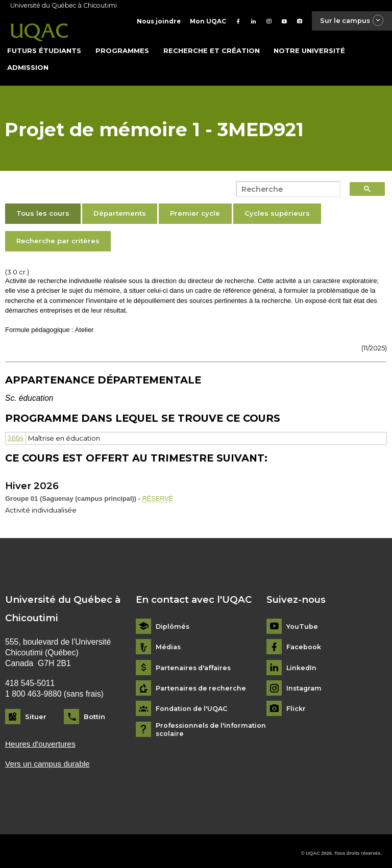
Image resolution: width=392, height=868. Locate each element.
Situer (36, 711)
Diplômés (173, 621)
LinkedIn (302, 662)
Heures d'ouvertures (41, 739)
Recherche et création (212, 45)
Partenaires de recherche (202, 683)
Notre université (309, 45)
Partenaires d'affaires (196, 662)
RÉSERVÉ (158, 494)
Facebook (304, 641)
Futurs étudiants (44, 45)
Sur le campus (349, 21)
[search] (285, 185)
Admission (28, 62)
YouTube (302, 621)
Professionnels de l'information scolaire (213, 724)
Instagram (305, 683)
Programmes (122, 45)
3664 (16, 433)
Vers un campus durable (48, 759)
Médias (169, 641)
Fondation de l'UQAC (193, 704)
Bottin (94, 711)
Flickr (296, 704)
